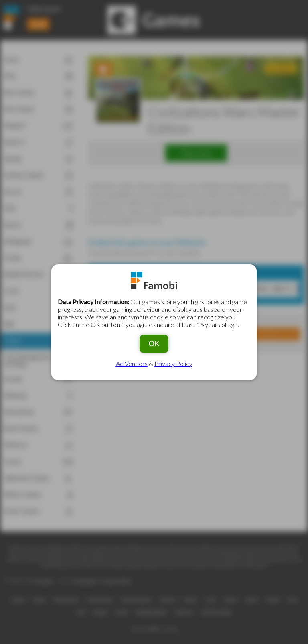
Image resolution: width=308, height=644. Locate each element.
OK (154, 344)
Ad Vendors (132, 363)
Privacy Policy (173, 363)
